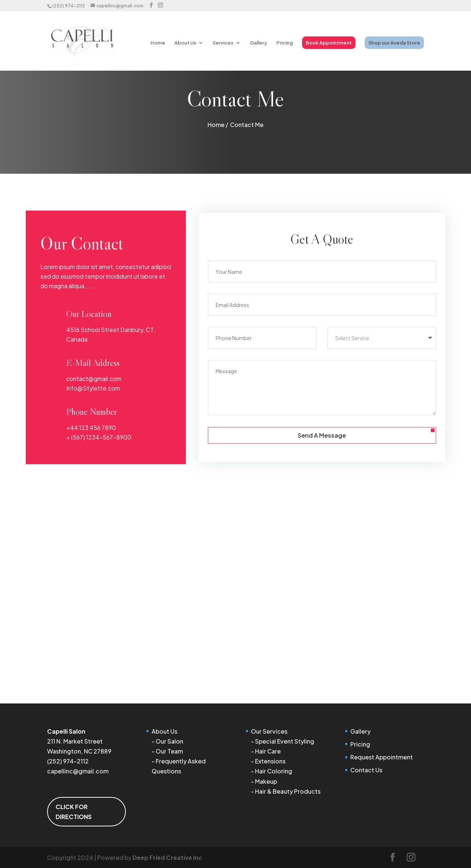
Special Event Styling (285, 741)
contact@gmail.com (94, 379)
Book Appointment (329, 43)
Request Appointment (382, 757)
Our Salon (169, 741)
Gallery (258, 43)
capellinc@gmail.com (78, 771)
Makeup (266, 781)
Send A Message (322, 435)
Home (158, 43)
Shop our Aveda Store (394, 43)
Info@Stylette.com (93, 388)
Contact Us (366, 770)
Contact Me (247, 125)
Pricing (285, 43)
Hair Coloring (274, 771)
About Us (185, 43)
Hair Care (268, 751)
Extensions (270, 761)
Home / (218, 125)
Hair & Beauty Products (288, 791)
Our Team (169, 751)
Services (223, 43)
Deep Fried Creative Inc (167, 858)
